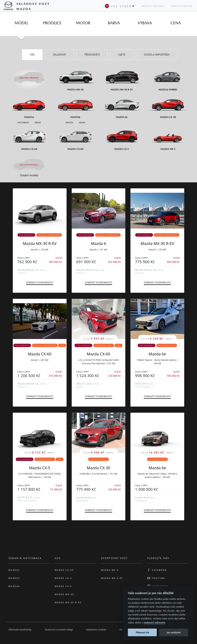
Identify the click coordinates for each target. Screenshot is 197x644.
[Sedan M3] (37, 122)
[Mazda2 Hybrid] (168, 78)
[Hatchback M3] (23, 122)
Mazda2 (14, 570)
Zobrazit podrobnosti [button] (40, 282)
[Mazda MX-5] (168, 138)
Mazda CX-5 (40, 468)
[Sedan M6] (82, 122)
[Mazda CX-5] (122, 138)
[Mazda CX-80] (75, 138)
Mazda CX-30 (99, 468)
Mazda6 (14, 586)
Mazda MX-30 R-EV (40, 243)
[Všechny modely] (29, 76)
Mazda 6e (157, 354)
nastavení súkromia (154, 623)
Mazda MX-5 (110, 570)
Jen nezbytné (174, 632)
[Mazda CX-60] (29, 138)
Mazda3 (14, 578)
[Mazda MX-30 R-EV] (122, 78)
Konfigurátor (182, 6)
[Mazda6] (75, 106)
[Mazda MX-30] (75, 78)
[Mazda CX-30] (168, 106)
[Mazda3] (29, 106)
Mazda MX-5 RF (112, 578)
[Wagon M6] (69, 122)
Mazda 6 (98, 243)
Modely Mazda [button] (153, 6)
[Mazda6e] (122, 106)
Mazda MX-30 (64, 594)
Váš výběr (120, 6)
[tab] (21, 23)
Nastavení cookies (96, 629)
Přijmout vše (142, 632)
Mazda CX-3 (63, 578)
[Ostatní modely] (29, 165)
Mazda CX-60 (40, 354)
